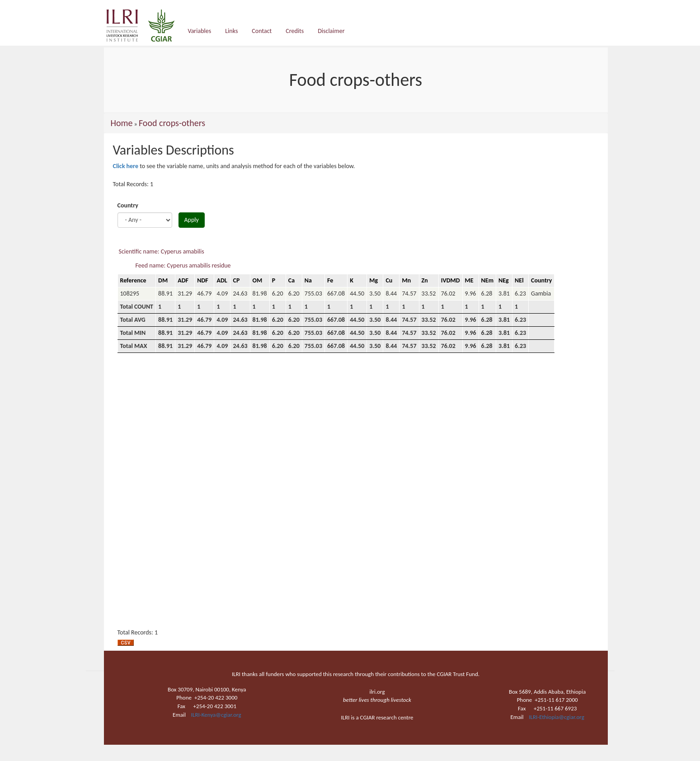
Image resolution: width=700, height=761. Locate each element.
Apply (192, 220)
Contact (262, 31)
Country (128, 205)
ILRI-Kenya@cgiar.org (216, 715)
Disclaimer (331, 31)
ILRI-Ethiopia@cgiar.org (557, 717)
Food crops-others (172, 123)
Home (122, 123)
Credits (295, 31)
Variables (200, 31)
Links (231, 31)
